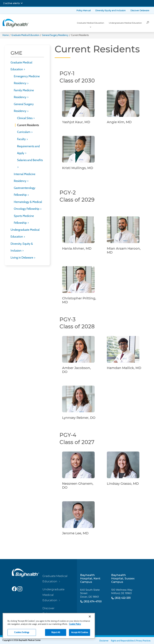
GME (16, 53)
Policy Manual (84, 10)
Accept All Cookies (80, 632)
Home (6, 35)
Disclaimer (104, 641)
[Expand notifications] (22, 3)
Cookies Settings (22, 632)
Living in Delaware (22, 258)
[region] (49, 626)
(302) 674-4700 (92, 602)
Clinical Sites (25, 118)
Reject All (56, 632)
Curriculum (24, 132)
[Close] (90, 617)
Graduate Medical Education (90, 23)
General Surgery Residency (55, 35)
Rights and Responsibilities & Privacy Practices (131, 641)
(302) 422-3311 (122, 598)
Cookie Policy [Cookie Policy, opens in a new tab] (75, 624)
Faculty (22, 139)
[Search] (148, 23)
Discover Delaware (140, 10)
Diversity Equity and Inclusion (110, 10)
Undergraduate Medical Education (125, 23)
